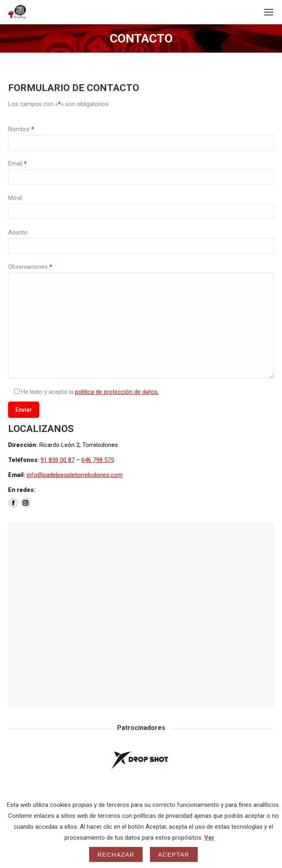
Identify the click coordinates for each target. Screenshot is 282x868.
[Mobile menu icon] (269, 12)
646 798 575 (98, 460)
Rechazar (116, 854)
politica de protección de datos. (117, 392)
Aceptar (174, 854)
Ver (209, 838)
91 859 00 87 (58, 460)
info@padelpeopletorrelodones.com (75, 475)
